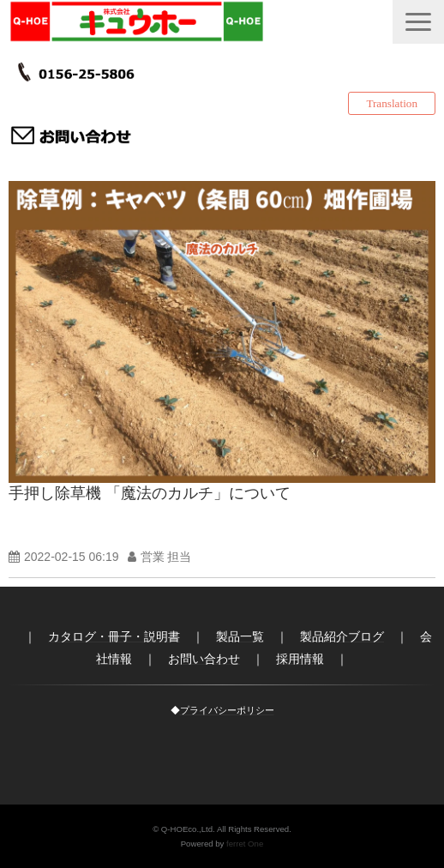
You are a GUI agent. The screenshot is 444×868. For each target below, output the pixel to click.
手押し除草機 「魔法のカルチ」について (150, 493)
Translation (392, 103)
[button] (418, 22)
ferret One (245, 844)
